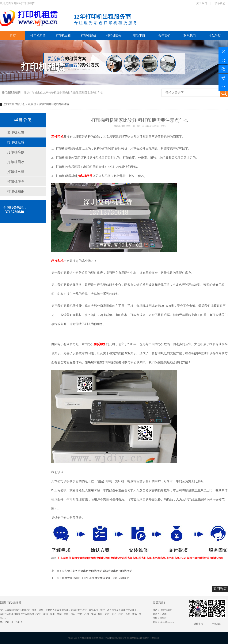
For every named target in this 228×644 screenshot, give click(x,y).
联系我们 (220, 3)
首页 (13, 36)
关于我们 (202, 3)
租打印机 (57, 137)
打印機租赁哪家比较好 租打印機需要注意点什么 (140, 120)
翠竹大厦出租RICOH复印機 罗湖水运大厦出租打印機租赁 (96, 578)
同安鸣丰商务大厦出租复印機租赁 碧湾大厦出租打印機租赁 (97, 571)
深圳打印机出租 (152, 638)
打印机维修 (89, 36)
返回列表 (220, 589)
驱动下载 (139, 36)
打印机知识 (16, 192)
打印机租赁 (38, 36)
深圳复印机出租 (101, 558)
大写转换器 (105, 638)
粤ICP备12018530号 (11, 622)
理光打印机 (145, 558)
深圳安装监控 (75, 638)
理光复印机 (131, 558)
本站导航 (215, 36)
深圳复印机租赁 (81, 558)
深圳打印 (192, 558)
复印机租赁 (16, 132)
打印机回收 (114, 36)
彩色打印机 (173, 558)
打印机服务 (16, 182)
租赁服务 (100, 344)
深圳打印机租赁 (48, 104)
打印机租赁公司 (119, 638)
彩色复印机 (159, 558)
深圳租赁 (204, 558)
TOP (223, 86)
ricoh (183, 558)
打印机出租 (63, 36)
